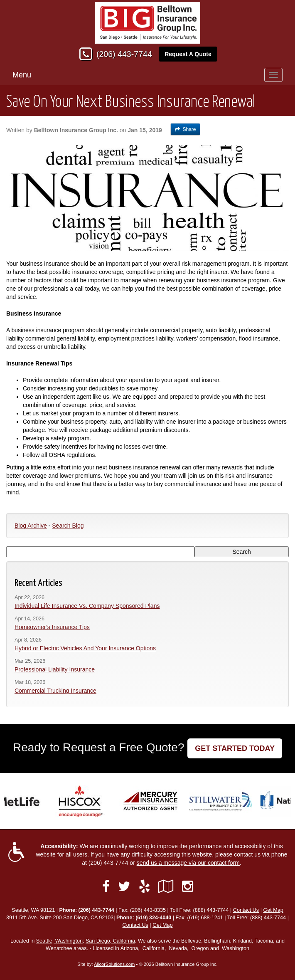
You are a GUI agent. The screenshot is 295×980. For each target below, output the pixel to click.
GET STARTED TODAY (235, 748)
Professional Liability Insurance (55, 669)
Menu (22, 75)
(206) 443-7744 (124, 54)
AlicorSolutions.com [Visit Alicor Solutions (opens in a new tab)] (114, 964)
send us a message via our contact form (188, 863)
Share (186, 129)
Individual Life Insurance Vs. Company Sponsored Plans (87, 606)
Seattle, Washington (59, 941)
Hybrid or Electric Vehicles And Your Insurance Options (85, 648)
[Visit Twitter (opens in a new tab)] (124, 886)
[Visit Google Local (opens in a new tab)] (166, 886)
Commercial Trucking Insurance (55, 691)
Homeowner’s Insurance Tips (52, 627)
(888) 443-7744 (211, 910)
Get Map (273, 910)
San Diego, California (110, 941)
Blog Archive (31, 526)
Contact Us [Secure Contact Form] (246, 910)
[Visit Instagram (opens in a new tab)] (188, 886)
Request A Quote (188, 54)
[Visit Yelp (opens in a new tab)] (144, 886)
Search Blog (68, 526)
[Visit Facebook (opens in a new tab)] (106, 886)
